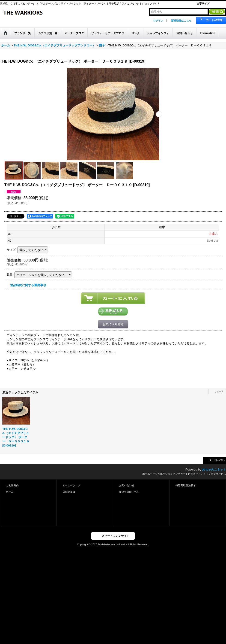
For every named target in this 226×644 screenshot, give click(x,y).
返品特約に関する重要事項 (28, 285)
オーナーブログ (71, 485)
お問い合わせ (127, 485)
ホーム (10, 492)
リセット (219, 391)
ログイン (158, 21)
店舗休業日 (69, 492)
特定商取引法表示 (186, 485)
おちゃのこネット (214, 469)
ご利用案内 (12, 485)
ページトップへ (217, 460)
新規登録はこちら (181, 21)
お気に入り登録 (113, 324)
